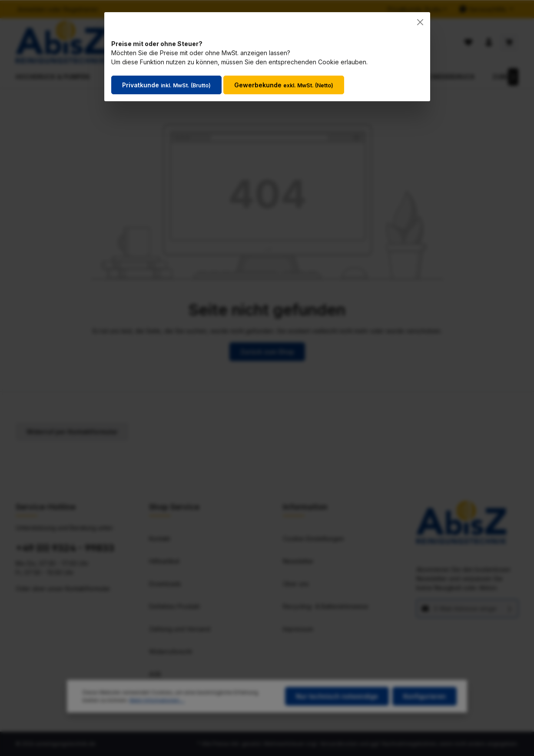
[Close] (420, 22)
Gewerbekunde (284, 85)
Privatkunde (166, 85)
